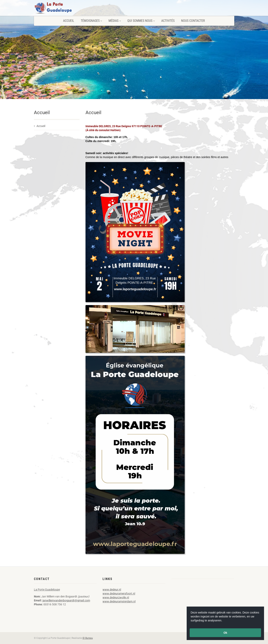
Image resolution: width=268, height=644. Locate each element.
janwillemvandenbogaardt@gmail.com (66, 600)
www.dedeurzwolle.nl (116, 597)
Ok (225, 633)
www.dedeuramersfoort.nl (119, 593)
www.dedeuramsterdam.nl (119, 601)
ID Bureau (88, 638)
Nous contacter (193, 21)
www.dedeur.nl (112, 590)
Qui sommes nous (141, 21)
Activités (168, 21)
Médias (115, 21)
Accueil (69, 21)
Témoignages (91, 21)
